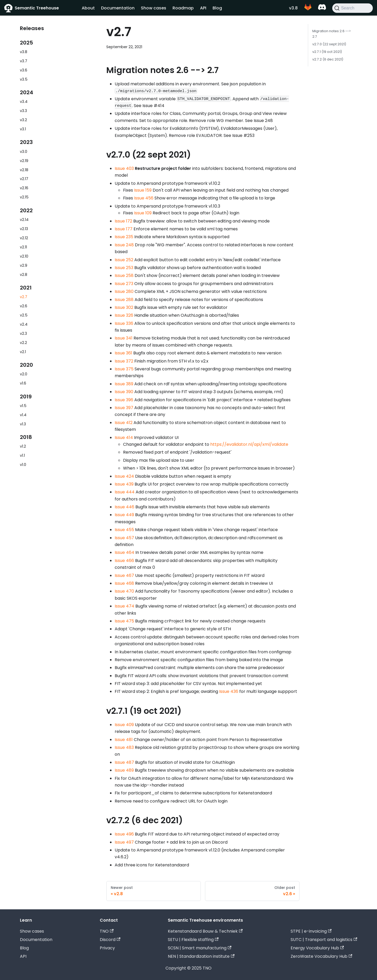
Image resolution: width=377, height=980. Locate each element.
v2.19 (24, 161)
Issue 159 (143, 190)
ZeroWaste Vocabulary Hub (321, 956)
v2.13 (24, 229)
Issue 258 (124, 275)
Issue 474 (124, 606)
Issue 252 (124, 260)
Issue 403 (124, 168)
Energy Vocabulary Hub (317, 948)
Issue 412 (124, 423)
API (203, 8)
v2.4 (24, 324)
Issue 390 (124, 392)
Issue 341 (124, 338)
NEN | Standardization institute (201, 956)
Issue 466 (124, 561)
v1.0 (23, 465)
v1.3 (23, 424)
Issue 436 (229, 691)
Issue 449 (124, 515)
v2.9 (24, 265)
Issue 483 (124, 747)
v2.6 (24, 306)
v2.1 (23, 352)
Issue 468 (124, 583)
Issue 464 (124, 552)
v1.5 (23, 406)
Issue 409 (124, 725)
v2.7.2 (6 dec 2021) (328, 59)
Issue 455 (124, 530)
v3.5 (24, 79)
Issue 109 (143, 213)
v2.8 (24, 275)
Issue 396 (124, 400)
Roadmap (183, 8)
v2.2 (23, 343)
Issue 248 (124, 245)
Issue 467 (124, 575)
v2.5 (24, 315)
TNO (107, 931)
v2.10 (24, 256)
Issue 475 (124, 621)
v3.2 (23, 120)
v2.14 (24, 220)
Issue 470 (124, 591)
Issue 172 (123, 221)
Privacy (107, 948)
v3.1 (23, 129)
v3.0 (24, 152)
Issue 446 (124, 507)
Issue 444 (125, 492)
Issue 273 (124, 284)
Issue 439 (124, 484)
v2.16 (24, 188)
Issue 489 (124, 770)
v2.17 (24, 179)
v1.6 (23, 383)
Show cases (154, 8)
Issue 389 (124, 384)
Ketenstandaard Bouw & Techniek (205, 931)
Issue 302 (124, 307)
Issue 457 (124, 538)
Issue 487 (124, 762)
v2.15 (24, 197)
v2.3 (23, 333)
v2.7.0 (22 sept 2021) (329, 44)
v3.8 (293, 8)
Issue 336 (124, 323)
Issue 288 (124, 300)
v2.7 (24, 297)
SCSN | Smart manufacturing (199, 948)
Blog (217, 8)
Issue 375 (124, 369)
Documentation (118, 8)
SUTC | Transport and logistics (324, 940)
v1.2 (23, 446)
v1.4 (23, 415)
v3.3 (23, 111)
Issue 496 (124, 834)
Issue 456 (144, 198)
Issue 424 (124, 476)
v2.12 (24, 238)
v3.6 (24, 70)
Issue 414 (124, 438)
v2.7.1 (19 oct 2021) (327, 52)
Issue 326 (124, 315)
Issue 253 (124, 268)
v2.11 (23, 247)
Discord (110, 940)
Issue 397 (124, 408)
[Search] (353, 8)
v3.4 (24, 102)
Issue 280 (124, 291)
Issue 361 (123, 353)
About (88, 8)
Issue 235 (124, 237)
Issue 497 (124, 842)
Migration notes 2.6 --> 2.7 (332, 34)
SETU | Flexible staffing (193, 940)
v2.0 (24, 374)
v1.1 (22, 455)
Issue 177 (124, 229)
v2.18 (24, 170)
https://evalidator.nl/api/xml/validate (249, 444)
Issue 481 (124, 740)
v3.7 (24, 61)
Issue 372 (124, 361)
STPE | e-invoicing (311, 931)
